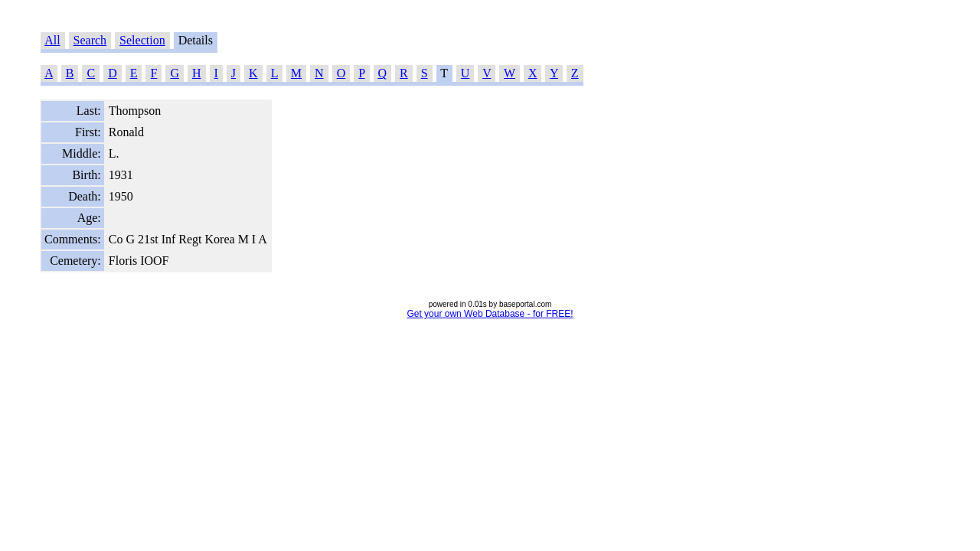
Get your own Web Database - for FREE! (490, 314)
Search (90, 40)
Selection (142, 40)
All (52, 40)
